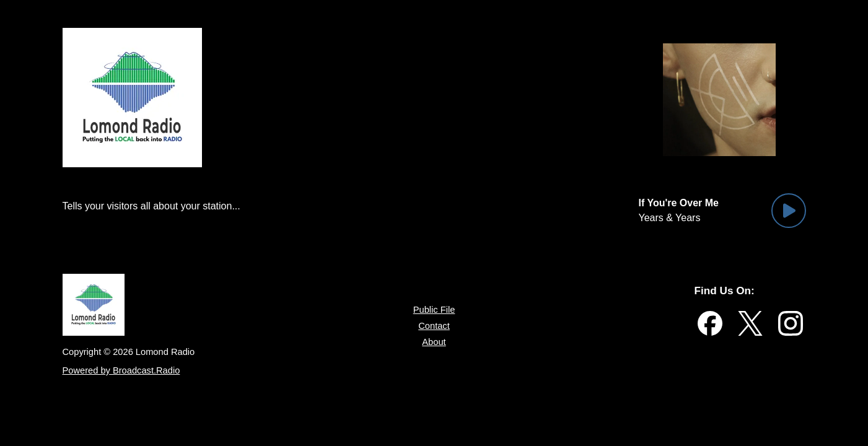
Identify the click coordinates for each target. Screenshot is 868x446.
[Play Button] (789, 211)
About (434, 348)
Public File (434, 310)
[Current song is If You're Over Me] (682, 203)
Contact (434, 329)
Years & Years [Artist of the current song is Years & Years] (671, 218)
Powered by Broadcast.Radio (123, 375)
